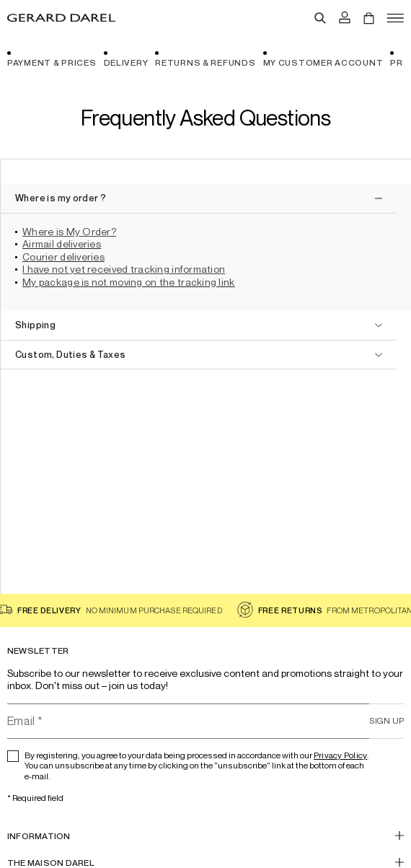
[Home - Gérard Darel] (61, 18)
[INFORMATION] (205, 836)
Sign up (386, 720)
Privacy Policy (340, 755)
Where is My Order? (69, 231)
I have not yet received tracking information (124, 269)
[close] (199, 199)
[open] (199, 326)
